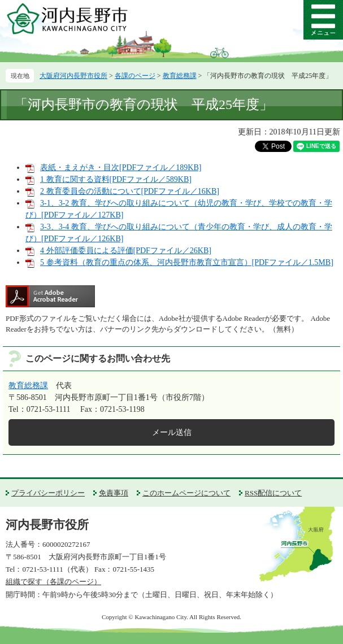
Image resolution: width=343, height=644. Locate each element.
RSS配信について (273, 493)
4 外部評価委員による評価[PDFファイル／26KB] (126, 251)
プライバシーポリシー (48, 493)
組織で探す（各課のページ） (53, 582)
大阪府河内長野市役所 (73, 76)
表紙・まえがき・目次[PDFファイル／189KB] (121, 167)
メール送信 (172, 432)
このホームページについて (186, 493)
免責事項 (114, 493)
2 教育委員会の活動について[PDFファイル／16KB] (130, 191)
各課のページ (135, 76)
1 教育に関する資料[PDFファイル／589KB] (116, 179)
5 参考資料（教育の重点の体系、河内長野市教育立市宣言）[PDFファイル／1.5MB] (187, 262)
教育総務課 (180, 76)
